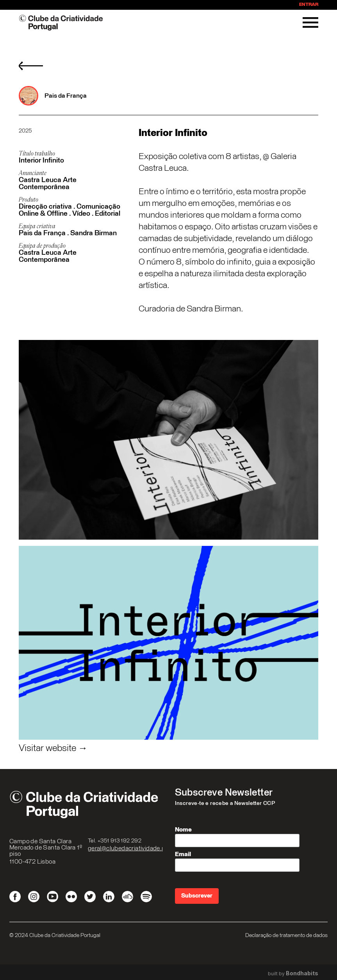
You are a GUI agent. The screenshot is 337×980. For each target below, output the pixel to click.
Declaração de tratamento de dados (286, 935)
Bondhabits (302, 973)
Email (183, 854)
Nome (183, 830)
